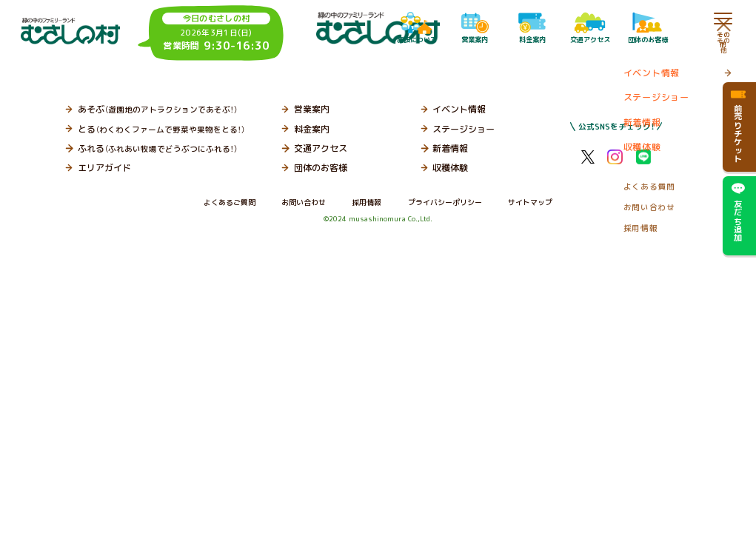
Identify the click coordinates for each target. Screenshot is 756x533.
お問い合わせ (304, 202)
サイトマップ (530, 202)
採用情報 (367, 202)
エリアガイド (104, 168)
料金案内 (312, 129)
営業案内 (312, 109)
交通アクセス (321, 148)
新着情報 (450, 148)
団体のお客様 (321, 168)
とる (161, 129)
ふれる (158, 148)
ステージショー (464, 129)
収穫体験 (450, 168)
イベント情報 (459, 109)
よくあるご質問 (230, 202)
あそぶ (158, 109)
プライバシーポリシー (445, 202)
